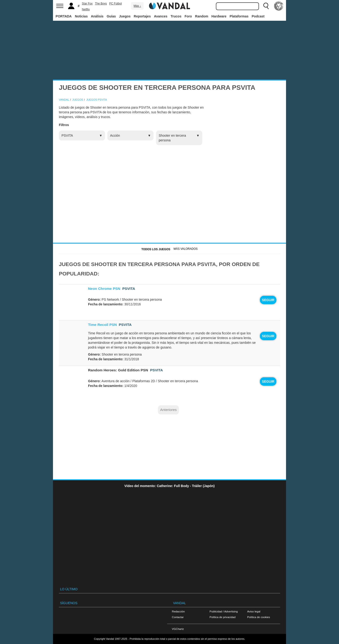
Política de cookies (259, 617)
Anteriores (168, 410)
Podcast (258, 16)
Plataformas (239, 16)
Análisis (97, 16)
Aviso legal (254, 611)
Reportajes (142, 16)
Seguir (268, 300)
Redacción (178, 611)
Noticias (81, 16)
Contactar (178, 617)
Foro (188, 16)
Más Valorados (186, 249)
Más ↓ (137, 6)
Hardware (219, 16)
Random (202, 16)
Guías (111, 16)
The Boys (101, 4)
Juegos (125, 16)
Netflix (86, 9)
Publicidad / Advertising (224, 611)
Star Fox (87, 4)
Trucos (176, 16)
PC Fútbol (115, 4)
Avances (161, 16)
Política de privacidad (222, 617)
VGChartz (178, 629)
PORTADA (64, 16)
